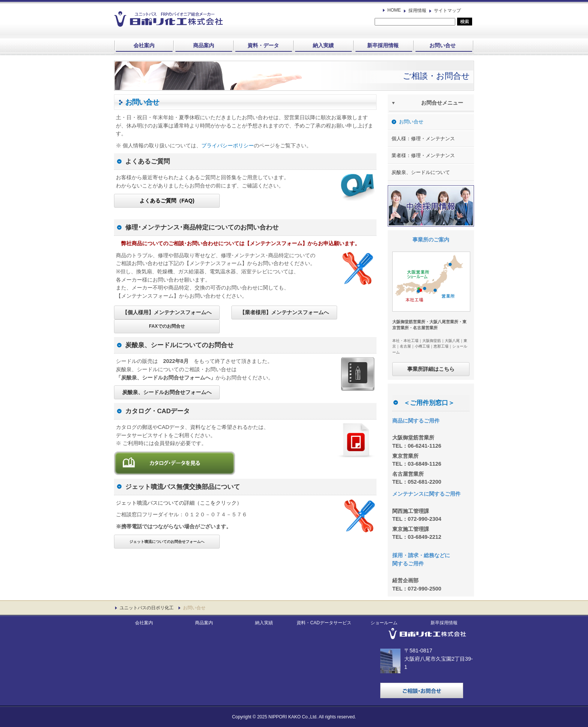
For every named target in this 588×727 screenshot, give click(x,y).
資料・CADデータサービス (324, 623)
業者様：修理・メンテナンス (423, 155)
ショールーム (384, 623)
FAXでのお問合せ (167, 326)
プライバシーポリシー (228, 145)
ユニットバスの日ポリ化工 (147, 608)
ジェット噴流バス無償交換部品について (183, 487)
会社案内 (144, 45)
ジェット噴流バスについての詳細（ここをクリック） (179, 503)
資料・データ (263, 45)
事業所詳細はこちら (431, 369)
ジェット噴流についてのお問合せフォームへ (167, 542)
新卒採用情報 (383, 45)
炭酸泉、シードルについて (421, 172)
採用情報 (417, 10)
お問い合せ (442, 45)
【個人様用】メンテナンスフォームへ (167, 312)
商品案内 (204, 45)
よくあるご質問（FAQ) (167, 201)
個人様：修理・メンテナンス (423, 139)
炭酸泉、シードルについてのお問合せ (179, 345)
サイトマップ (447, 10)
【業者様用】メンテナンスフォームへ (284, 312)
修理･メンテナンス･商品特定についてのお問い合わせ (202, 227)
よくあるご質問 (148, 161)
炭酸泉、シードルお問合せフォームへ (167, 392)
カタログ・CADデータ (157, 411)
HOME (394, 10)
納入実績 (323, 45)
